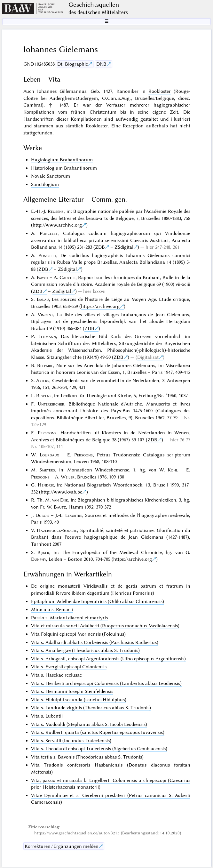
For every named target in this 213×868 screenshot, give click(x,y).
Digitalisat (148, 357)
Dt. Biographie (73, 64)
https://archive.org (100, 306)
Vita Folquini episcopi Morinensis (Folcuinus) (78, 634)
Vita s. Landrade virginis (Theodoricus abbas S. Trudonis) (91, 708)
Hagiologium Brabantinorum (62, 160)
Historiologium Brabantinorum (64, 168)
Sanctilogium (45, 184)
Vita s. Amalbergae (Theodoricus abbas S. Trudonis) (85, 650)
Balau (43, 299)
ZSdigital (124, 247)
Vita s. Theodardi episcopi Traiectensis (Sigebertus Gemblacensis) (99, 749)
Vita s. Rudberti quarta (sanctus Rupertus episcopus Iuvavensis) (98, 732)
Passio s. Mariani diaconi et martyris (69, 618)
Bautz (60, 507)
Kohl (173, 470)
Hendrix (46, 485)
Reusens (56, 211)
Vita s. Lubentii (47, 716)
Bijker (43, 552)
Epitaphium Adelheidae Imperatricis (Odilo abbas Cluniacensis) (98, 601)
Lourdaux (49, 455)
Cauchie (67, 277)
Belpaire (45, 366)
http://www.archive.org (57, 225)
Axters (43, 381)
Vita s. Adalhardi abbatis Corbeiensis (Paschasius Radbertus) (95, 642)
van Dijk (60, 500)
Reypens (44, 396)
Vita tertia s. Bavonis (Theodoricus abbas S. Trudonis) (87, 757)
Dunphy (39, 559)
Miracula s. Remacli (52, 609)
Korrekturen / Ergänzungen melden (62, 846)
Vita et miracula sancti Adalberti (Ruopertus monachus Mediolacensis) (105, 626)
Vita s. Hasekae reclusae (56, 675)
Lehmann (47, 336)
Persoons (47, 433)
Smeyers (47, 470)
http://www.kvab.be (61, 492)
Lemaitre (74, 515)
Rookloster (160, 91)
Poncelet (49, 233)
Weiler (68, 477)
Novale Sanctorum (51, 176)
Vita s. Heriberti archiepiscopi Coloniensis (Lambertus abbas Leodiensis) (106, 683)
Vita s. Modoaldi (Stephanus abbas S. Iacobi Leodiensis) (89, 724)
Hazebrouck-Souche (57, 530)
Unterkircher (51, 404)
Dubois (42, 515)
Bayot (43, 277)
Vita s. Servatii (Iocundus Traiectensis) (71, 741)
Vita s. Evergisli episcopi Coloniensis (69, 667)
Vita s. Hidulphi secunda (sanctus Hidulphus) (79, 700)
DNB (101, 64)
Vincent (45, 315)
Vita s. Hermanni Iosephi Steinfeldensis (72, 691)
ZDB (100, 247)
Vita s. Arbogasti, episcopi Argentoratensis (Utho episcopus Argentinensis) (108, 659)
